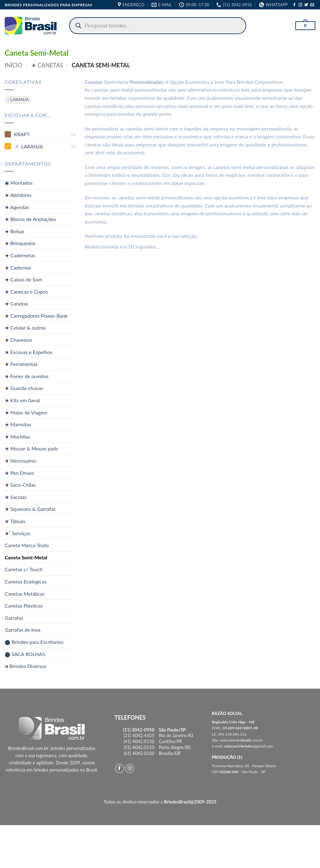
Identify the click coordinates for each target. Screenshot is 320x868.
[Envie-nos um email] (312, 5)
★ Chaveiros (18, 340)
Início (14, 65)
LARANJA (32, 146)
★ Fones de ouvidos (27, 376)
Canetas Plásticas (24, 606)
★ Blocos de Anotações (30, 219)
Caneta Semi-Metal (26, 557)
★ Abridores (18, 195)
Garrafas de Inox (23, 630)
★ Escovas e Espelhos (28, 352)
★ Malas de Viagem (26, 412)
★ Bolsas (15, 231)
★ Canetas (47, 65)
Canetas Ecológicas (26, 581)
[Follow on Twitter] (306, 5)
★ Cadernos (18, 267)
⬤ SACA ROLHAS (25, 654)
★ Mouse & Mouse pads (31, 448)
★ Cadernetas (20, 255)
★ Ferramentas (21, 364)
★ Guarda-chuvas (24, 388)
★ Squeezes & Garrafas (30, 509)
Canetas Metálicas (25, 593)
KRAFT (22, 134)
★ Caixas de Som (23, 279)
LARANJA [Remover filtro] (20, 100)
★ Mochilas (17, 437)
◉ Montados (19, 183)
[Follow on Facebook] (294, 5)
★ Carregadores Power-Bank (36, 316)
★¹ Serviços (17, 533)
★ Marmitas (18, 424)
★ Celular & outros (25, 328)
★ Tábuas (15, 521)
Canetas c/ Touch (24, 569)
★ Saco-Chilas (20, 485)
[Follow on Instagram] (300, 5)
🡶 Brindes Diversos (25, 666)
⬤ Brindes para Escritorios (34, 642)
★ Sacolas (16, 497)
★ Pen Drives (19, 473)
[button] (305, 26)
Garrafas (14, 617)
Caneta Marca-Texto (27, 545)
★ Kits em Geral (22, 400)
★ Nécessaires (20, 461)
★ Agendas (17, 207)
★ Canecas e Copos (26, 291)
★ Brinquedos (20, 243)
